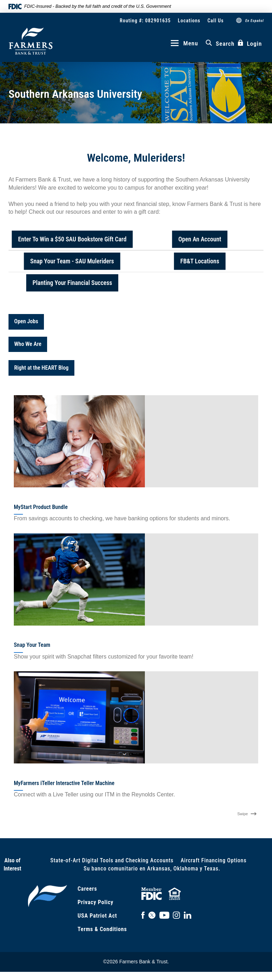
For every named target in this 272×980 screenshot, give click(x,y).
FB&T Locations (200, 261)
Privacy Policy (95, 902)
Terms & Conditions (102, 929)
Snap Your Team (32, 645)
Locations (189, 21)
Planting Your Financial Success (72, 282)
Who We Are (28, 344)
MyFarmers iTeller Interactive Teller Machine (64, 783)
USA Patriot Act (97, 916)
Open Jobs (26, 321)
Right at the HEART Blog (41, 368)
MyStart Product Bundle (41, 507)
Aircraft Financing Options (214, 860)
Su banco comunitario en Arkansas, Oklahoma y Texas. (152, 869)
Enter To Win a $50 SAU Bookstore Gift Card (72, 239)
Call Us (216, 21)
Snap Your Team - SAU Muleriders (72, 261)
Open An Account (200, 239)
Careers (87, 889)
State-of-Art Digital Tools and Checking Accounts (112, 860)
